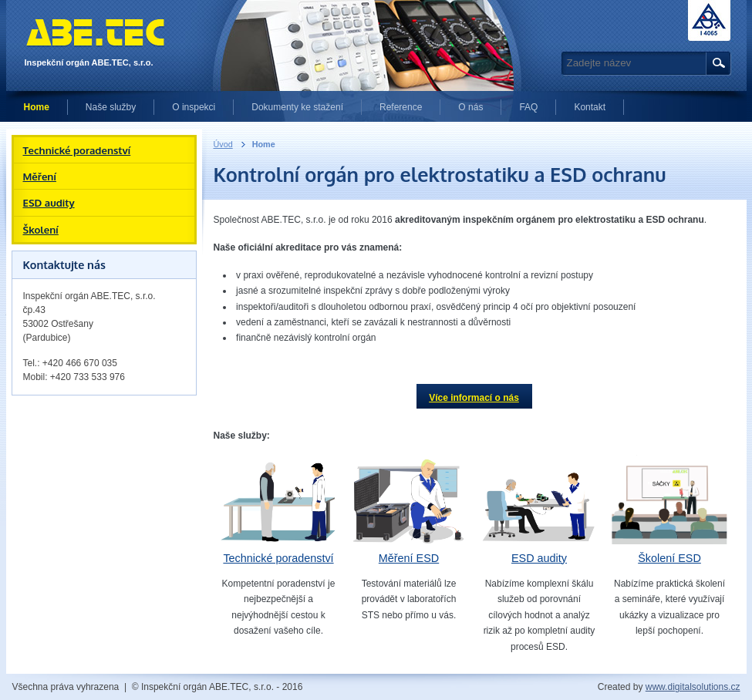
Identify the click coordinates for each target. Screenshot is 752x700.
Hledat (716, 64)
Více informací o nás (474, 398)
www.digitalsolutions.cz (693, 687)
